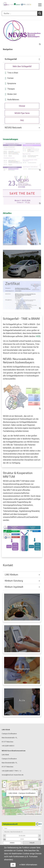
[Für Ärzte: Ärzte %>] (22, 702)
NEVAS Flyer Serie (22, 113)
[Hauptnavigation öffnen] (40, 5)
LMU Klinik (6, 730)
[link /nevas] (22, 33)
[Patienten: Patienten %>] (22, 607)
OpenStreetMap (29, 814)
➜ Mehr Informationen (28, 865)
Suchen (40, 13)
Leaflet (19, 814)
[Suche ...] (20, 13)
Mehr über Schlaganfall (22, 67)
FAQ (22, 120)
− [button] (5, 786)
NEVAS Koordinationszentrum (14, 751)
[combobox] (22, 13)
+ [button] (5, 782)
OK (13, 865)
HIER (38, 336)
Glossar (22, 106)
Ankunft (32, 843)
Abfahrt (12, 843)
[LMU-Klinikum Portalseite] (10, 4)
